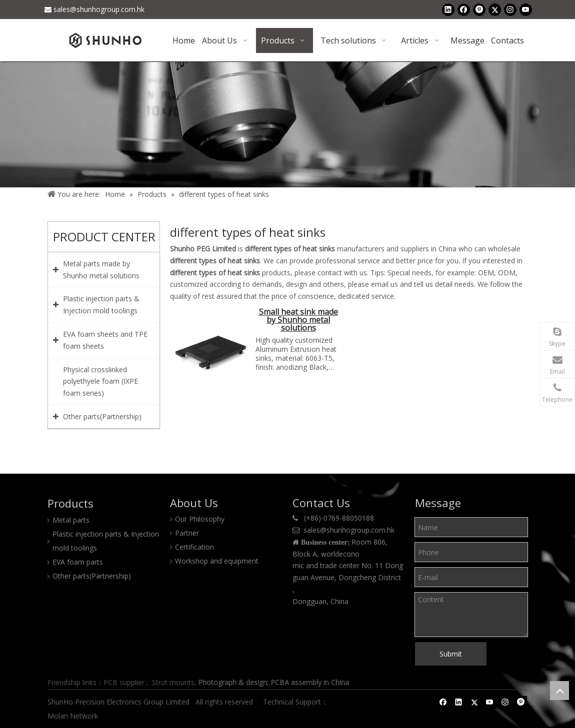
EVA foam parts (78, 562)
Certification (194, 547)
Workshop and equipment (217, 561)
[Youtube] (526, 9)
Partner (187, 533)
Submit (451, 654)
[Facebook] (464, 9)
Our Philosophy (200, 519)
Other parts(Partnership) (92, 576)
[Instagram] (510, 9)
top (559, 691)
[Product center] (287, 124)
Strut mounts (173, 682)
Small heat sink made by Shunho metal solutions (298, 321)
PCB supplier (124, 682)
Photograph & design (232, 682)
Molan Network (74, 716)
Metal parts (71, 520)
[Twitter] (495, 9)
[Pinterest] (479, 9)
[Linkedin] (448, 9)
